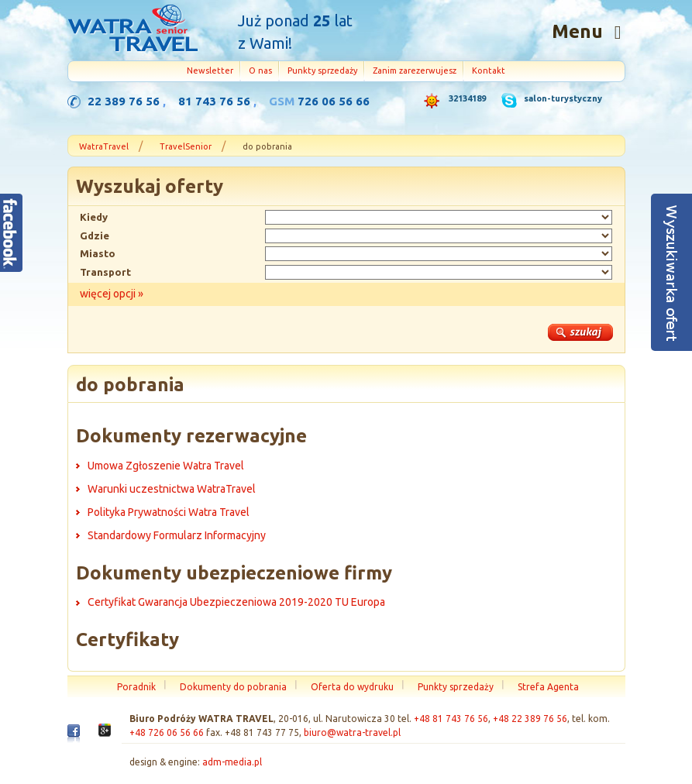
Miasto (98, 253)
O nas (260, 70)
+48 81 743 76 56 (451, 719)
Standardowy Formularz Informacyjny (177, 535)
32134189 (467, 98)
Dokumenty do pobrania (233, 687)
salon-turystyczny (563, 98)
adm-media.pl (232, 762)
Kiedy (94, 217)
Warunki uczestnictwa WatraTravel (172, 489)
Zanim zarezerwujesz (415, 70)
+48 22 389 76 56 (530, 719)
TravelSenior (186, 146)
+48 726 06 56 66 (167, 732)
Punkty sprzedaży (322, 70)
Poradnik (136, 687)
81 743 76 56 (214, 101)
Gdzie (95, 236)
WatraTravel (104, 146)
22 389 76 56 (124, 101)
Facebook (74, 737)
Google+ (105, 734)
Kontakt (489, 70)
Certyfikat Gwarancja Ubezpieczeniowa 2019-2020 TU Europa (236, 602)
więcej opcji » (112, 294)
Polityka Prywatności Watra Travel (169, 512)
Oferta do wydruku (352, 687)
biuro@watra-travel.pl (352, 732)
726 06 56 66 (334, 101)
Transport (105, 272)
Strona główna (133, 30)
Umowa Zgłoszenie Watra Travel (166, 466)
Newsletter (210, 70)
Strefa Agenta (548, 687)
